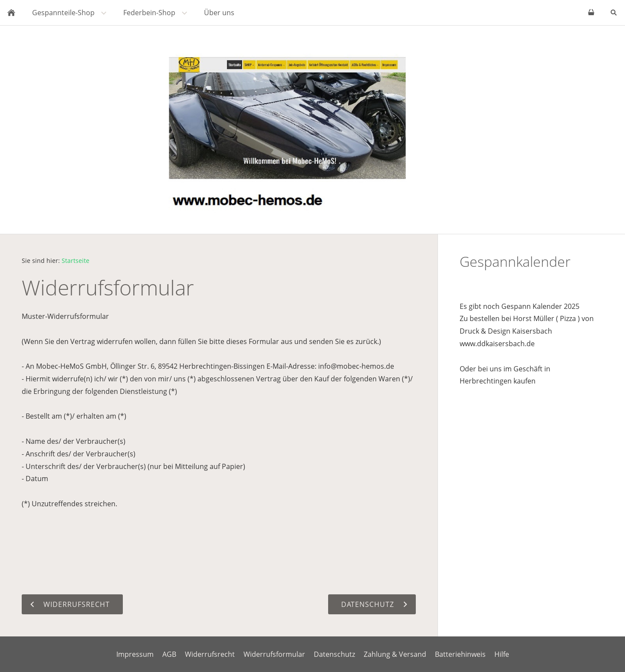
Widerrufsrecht (210, 654)
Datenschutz (334, 654)
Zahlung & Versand (395, 654)
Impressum (135, 654)
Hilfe (502, 654)
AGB (169, 654)
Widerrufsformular (274, 654)
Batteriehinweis (460, 654)
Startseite (76, 261)
